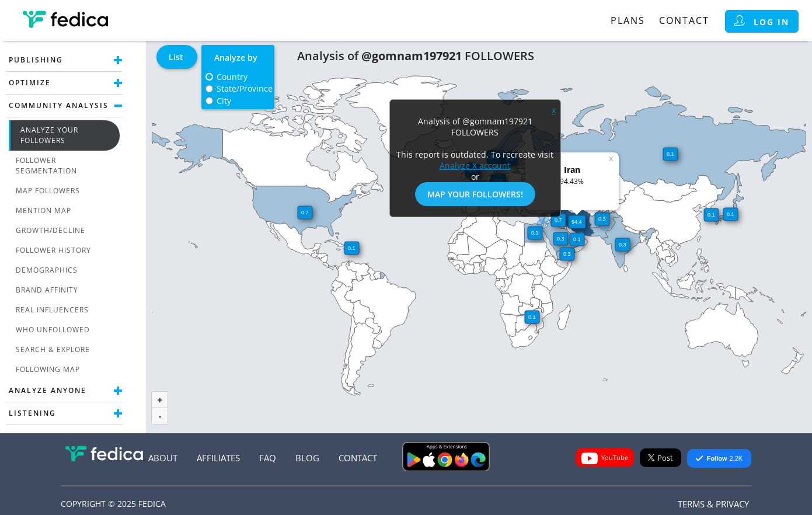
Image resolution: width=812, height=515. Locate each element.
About (163, 458)
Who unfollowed (53, 330)
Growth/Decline (50, 230)
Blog (307, 458)
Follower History (53, 250)
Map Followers (48, 191)
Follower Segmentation (46, 166)
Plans (628, 20)
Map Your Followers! (475, 194)
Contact (684, 20)
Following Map (48, 369)
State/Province (245, 88)
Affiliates (218, 458)
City (224, 101)
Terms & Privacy (713, 504)
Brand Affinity (47, 290)
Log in (762, 21)
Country (232, 77)
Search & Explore (53, 349)
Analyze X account (475, 166)
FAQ (268, 458)
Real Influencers (52, 310)
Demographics (47, 270)
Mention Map (43, 210)
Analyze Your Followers (49, 135)
